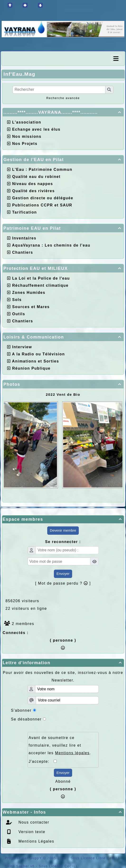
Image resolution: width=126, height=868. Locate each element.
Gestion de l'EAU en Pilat (63, 160)
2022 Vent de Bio (63, 394)
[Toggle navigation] (116, 59)
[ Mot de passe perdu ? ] (63, 583)
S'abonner (21, 710)
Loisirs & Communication (63, 337)
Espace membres (63, 519)
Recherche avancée (63, 98)
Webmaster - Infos (63, 812)
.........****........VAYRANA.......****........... (63, 112)
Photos (63, 384)
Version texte (31, 832)
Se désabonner (26, 719)
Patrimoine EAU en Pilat (63, 228)
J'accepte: (41, 761)
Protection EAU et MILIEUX (63, 268)
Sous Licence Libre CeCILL (95, 858)
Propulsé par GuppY (24, 858)
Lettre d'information (63, 663)
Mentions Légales (36, 841)
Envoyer (63, 574)
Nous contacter (33, 822)
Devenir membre (63, 530)
